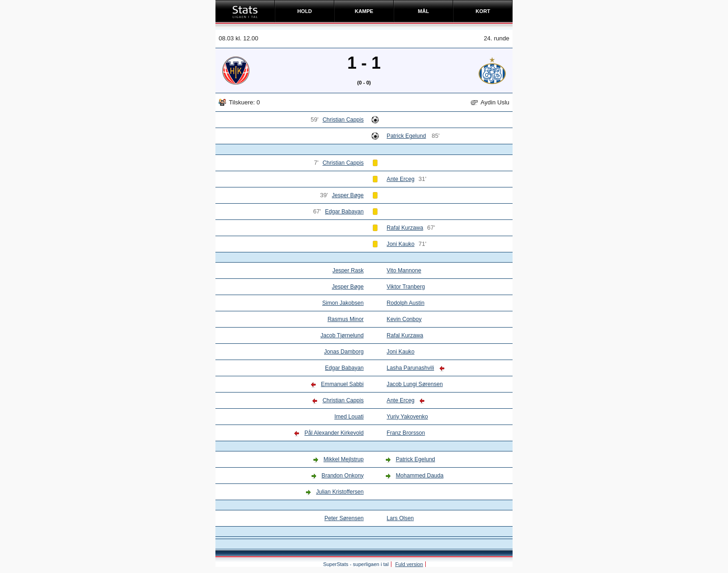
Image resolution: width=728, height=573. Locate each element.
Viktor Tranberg (406, 287)
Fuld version (409, 564)
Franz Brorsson (406, 433)
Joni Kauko (401, 244)
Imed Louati (349, 417)
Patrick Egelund (406, 136)
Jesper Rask (348, 270)
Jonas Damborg (344, 352)
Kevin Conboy (404, 319)
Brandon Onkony (343, 476)
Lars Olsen (400, 518)
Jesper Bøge (348, 195)
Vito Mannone (404, 270)
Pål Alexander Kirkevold (334, 433)
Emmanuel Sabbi (342, 384)
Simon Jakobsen (343, 303)
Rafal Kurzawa (405, 228)
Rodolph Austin (406, 303)
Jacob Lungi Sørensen (415, 384)
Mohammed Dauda (419, 476)
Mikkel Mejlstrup (344, 459)
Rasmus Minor (345, 319)
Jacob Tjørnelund (342, 335)
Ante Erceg (401, 179)
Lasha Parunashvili (410, 368)
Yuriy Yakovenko (407, 417)
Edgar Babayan (344, 212)
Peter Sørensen (344, 518)
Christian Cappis (343, 120)
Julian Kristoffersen (340, 492)
